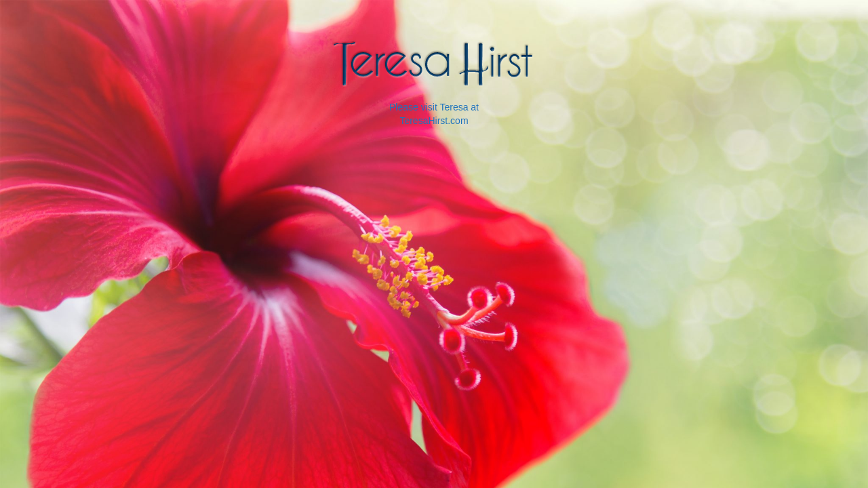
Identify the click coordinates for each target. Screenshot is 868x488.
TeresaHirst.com (434, 121)
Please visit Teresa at (434, 107)
